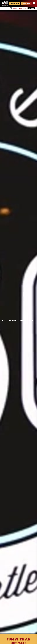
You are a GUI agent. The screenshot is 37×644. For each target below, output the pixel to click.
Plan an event (15, 3)
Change (31, 8)
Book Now (26, 3)
